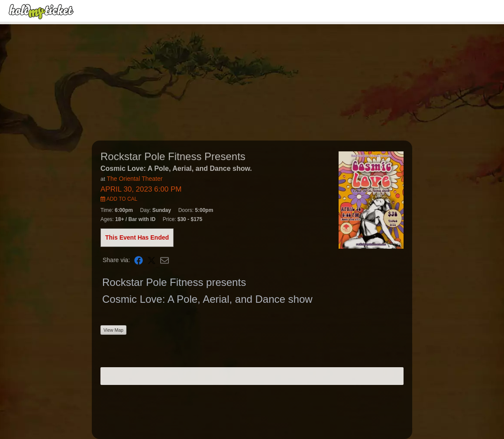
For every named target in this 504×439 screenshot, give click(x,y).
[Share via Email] (165, 260)
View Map (113, 330)
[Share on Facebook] (139, 260)
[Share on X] (152, 260)
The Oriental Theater (134, 179)
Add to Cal (119, 199)
